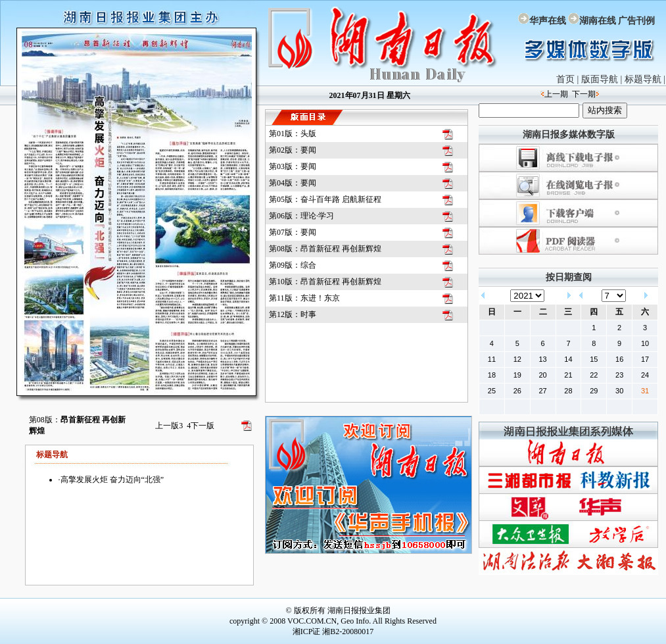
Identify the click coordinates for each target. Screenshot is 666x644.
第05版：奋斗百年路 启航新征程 (325, 199)
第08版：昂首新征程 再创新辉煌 (325, 249)
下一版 (201, 426)
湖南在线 (598, 21)
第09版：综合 (293, 265)
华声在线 (548, 21)
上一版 (169, 426)
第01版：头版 (293, 134)
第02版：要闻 (293, 150)
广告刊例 (636, 21)
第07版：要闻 (293, 232)
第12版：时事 (293, 314)
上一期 (556, 94)
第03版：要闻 (293, 166)
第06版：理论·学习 (301, 216)
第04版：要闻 (293, 183)
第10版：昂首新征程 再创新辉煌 (325, 282)
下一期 (584, 94)
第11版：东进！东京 (304, 298)
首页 (565, 79)
